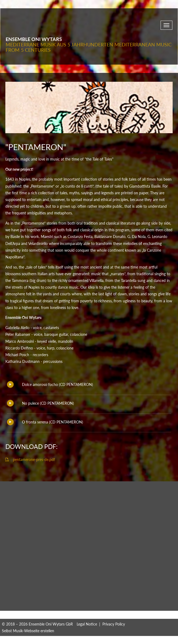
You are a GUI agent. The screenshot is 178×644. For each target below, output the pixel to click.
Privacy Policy (114, 624)
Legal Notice (87, 624)
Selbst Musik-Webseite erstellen (28, 631)
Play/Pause (10, 384)
